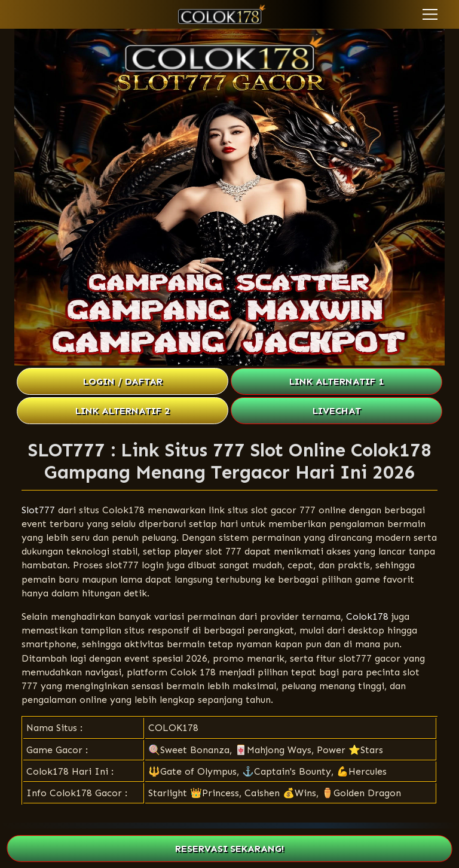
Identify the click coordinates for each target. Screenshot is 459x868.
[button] (430, 14)
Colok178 (367, 616)
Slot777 (38, 510)
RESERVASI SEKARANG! (229, 849)
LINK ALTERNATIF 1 (336, 381)
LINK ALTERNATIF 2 (123, 411)
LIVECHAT (337, 411)
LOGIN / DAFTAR (123, 381)
